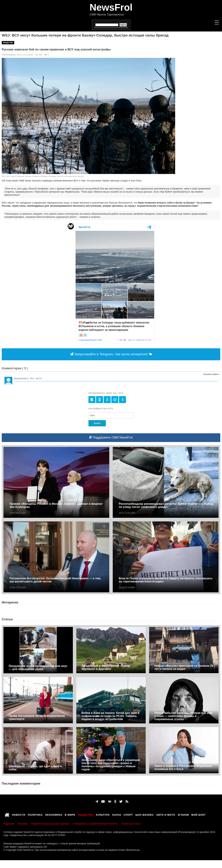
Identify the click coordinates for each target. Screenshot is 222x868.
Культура (103, 814)
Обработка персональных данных (50, 824)
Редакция (9, 824)
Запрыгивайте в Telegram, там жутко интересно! (111, 354)
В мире (70, 814)
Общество (8, 43)
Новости (19, 814)
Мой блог (198, 814)
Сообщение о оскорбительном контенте (95, 824)
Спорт (128, 814)
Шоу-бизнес (144, 814)
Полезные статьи (131, 824)
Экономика (54, 814)
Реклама (23, 824)
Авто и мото (166, 814)
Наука (117, 814)
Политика (35, 814)
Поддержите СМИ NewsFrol (111, 437)
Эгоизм (183, 814)
